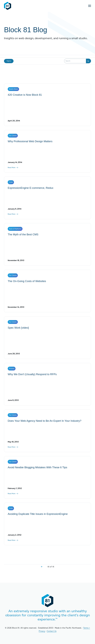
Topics (9, 61)
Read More (13, 168)
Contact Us (52, 631)
